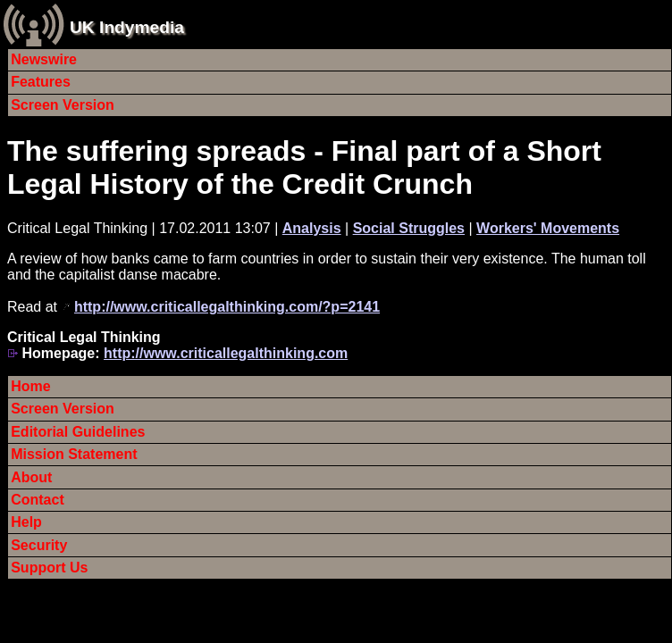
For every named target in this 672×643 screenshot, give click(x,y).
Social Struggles (409, 228)
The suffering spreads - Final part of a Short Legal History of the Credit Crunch (304, 167)
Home (30, 386)
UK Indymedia (127, 27)
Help (26, 522)
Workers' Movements (548, 228)
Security (39, 545)
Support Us (49, 568)
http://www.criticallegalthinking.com (226, 353)
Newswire (44, 59)
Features (41, 82)
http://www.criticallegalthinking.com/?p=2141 (227, 307)
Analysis (312, 228)
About (31, 477)
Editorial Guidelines (78, 432)
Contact (38, 500)
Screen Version (63, 105)
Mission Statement (74, 454)
